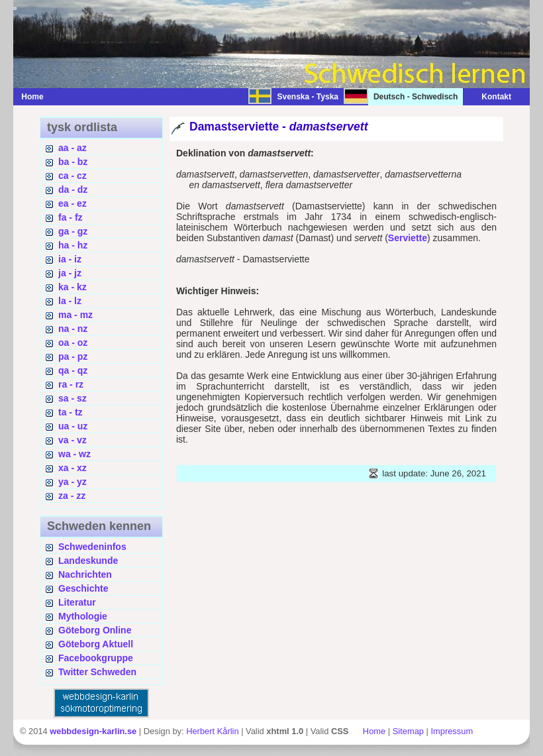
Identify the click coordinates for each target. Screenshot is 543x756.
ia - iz (70, 259)
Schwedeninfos (92, 547)
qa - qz (73, 370)
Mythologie (83, 616)
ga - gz (73, 231)
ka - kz (73, 287)
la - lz (70, 301)
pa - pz (73, 356)
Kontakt (490, 97)
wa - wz (74, 454)
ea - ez (73, 203)
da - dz (73, 189)
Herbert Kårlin (212, 731)
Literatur (77, 602)
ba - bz (73, 162)
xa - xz (73, 468)
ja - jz (70, 273)
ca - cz (73, 176)
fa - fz (71, 217)
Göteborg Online (95, 630)
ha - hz (73, 245)
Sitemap (408, 731)
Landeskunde (88, 561)
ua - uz (73, 426)
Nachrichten (85, 574)
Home (32, 97)
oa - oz (73, 343)
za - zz (72, 496)
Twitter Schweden (97, 672)
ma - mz (75, 315)
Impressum (452, 731)
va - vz (73, 440)
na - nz (73, 329)
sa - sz (73, 398)
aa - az (73, 148)
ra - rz (71, 384)
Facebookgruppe (96, 658)
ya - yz (73, 482)
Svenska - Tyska (308, 97)
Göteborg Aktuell (96, 644)
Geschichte (83, 588)
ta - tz (71, 412)
